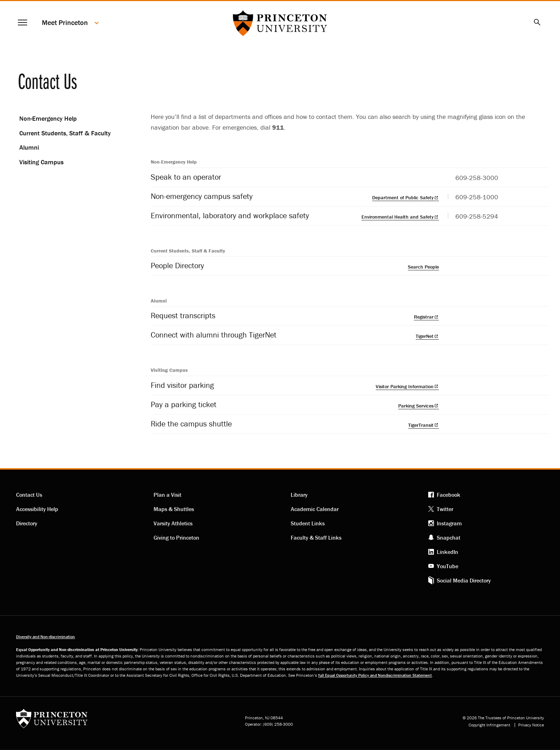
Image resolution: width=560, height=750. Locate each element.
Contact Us (29, 495)
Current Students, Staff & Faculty (65, 133)
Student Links (308, 523)
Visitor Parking (407, 386)
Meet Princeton (65, 22)
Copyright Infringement (489, 725)
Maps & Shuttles (174, 509)
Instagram (449, 523)
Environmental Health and (400, 217)
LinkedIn (447, 552)
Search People (423, 267)
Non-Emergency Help (48, 118)
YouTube (447, 566)
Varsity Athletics (173, 523)
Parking (419, 406)
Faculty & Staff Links (316, 537)
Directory (27, 523)
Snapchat (449, 537)
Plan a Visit (167, 495)
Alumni (29, 147)
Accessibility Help (37, 509)
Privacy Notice (531, 725)
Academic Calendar (315, 509)
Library (299, 495)
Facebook (449, 495)
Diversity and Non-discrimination (46, 637)
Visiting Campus (41, 162)
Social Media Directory (464, 580)
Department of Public (406, 197)
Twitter (445, 509)
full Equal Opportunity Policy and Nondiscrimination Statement (375, 675)
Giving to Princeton (176, 537)
